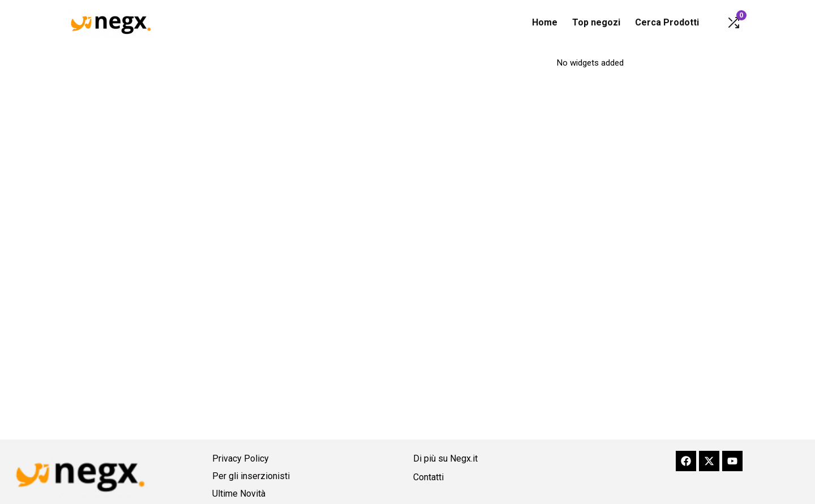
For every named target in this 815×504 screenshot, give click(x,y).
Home (545, 22)
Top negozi (596, 22)
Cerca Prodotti (667, 22)
